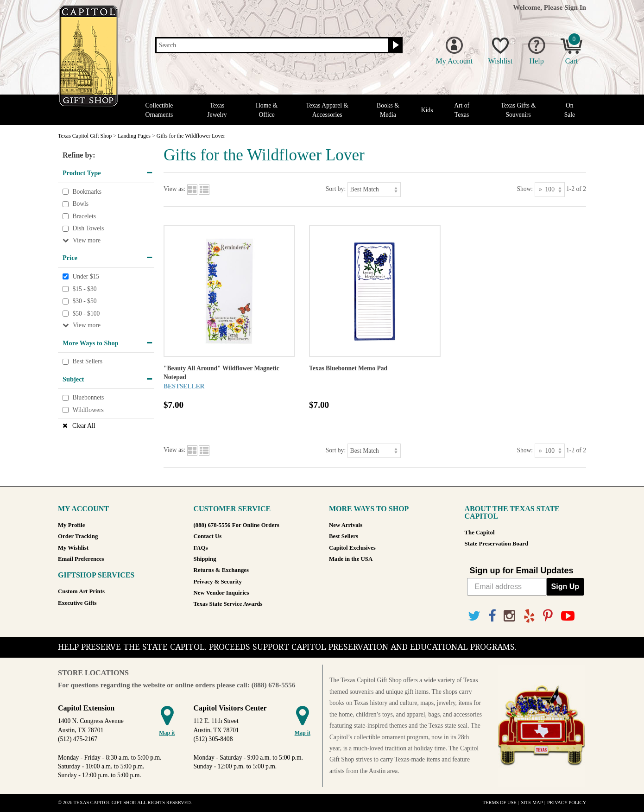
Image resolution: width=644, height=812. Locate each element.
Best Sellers (87, 361)
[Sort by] (374, 189)
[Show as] (550, 189)
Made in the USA (351, 559)
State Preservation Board (497, 544)
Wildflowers (88, 410)
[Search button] (395, 45)
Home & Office (267, 110)
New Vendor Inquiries (221, 593)
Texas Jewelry (217, 110)
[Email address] (507, 587)
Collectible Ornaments (159, 110)
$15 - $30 (84, 289)
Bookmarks (87, 192)
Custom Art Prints (81, 591)
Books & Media (388, 110)
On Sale (570, 110)
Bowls (80, 204)
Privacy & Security (218, 582)
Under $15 (86, 276)
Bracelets (84, 216)
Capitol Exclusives (352, 548)
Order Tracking (78, 536)
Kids (427, 110)
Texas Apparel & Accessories (327, 110)
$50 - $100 (86, 314)
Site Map (532, 802)
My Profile (71, 525)
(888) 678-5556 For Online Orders (237, 525)
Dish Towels (88, 229)
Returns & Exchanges (221, 570)
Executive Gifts (77, 603)
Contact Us (208, 536)
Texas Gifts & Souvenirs (518, 110)
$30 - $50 (84, 301)
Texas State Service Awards (228, 604)
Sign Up (565, 587)
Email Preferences (81, 559)
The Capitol (480, 533)
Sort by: (336, 189)
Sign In (575, 7)
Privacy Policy (567, 802)
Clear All (84, 426)
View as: (174, 189)
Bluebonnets (88, 398)
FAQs (201, 548)
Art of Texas (462, 110)
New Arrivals (346, 525)
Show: (525, 189)
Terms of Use (500, 802)
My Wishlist (73, 548)
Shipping (205, 559)
